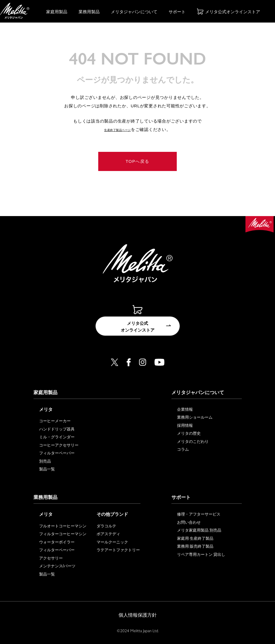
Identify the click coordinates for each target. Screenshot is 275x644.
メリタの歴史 (189, 433)
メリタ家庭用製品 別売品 (199, 530)
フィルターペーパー (57, 453)
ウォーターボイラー (57, 542)
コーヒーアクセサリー (59, 445)
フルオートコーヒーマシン (63, 526)
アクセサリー (51, 558)
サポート (177, 12)
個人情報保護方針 (138, 615)
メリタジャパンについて (134, 12)
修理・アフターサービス (199, 514)
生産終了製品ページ (118, 129)
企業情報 (185, 409)
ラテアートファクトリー (118, 550)
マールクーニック (112, 542)
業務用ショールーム (195, 417)
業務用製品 (89, 12)
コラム (183, 449)
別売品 (45, 461)
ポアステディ (108, 534)
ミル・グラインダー (57, 437)
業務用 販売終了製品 (195, 546)
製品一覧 (47, 469)
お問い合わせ (189, 522)
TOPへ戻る (137, 161)
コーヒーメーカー (55, 421)
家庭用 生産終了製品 (195, 538)
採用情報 (185, 425)
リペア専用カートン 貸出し (201, 554)
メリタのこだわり (193, 441)
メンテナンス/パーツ (57, 566)
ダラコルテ (106, 526)
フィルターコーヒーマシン (63, 534)
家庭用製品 (57, 12)
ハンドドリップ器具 (57, 429)
